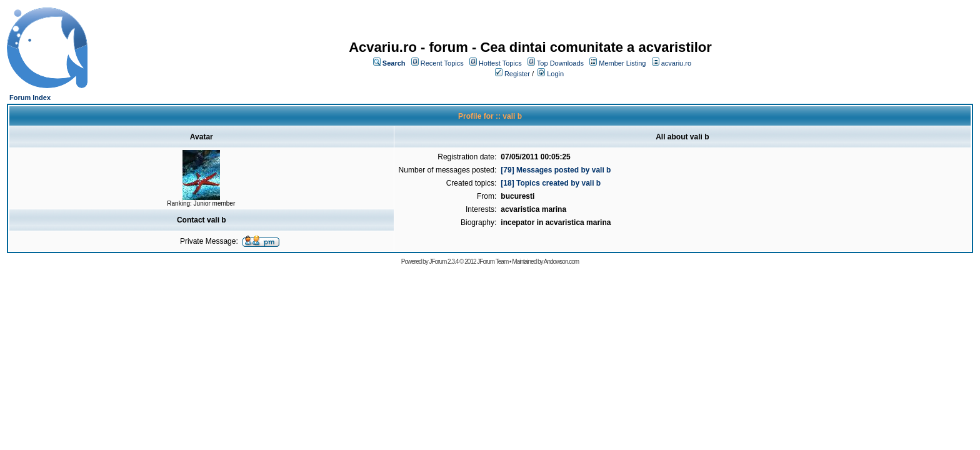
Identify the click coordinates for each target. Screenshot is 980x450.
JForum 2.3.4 (443, 262)
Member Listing (622, 63)
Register (517, 74)
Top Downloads (560, 63)
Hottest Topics (500, 63)
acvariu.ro (676, 63)
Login (555, 74)
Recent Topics (442, 63)
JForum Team (492, 262)
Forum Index (30, 97)
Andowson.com (561, 262)
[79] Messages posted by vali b (556, 170)
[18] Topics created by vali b (551, 183)
